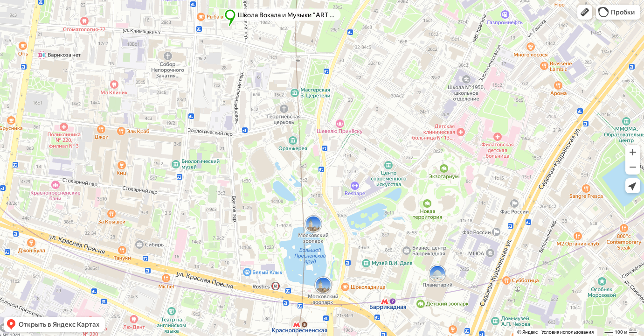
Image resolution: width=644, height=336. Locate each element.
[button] (585, 12)
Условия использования (568, 332)
